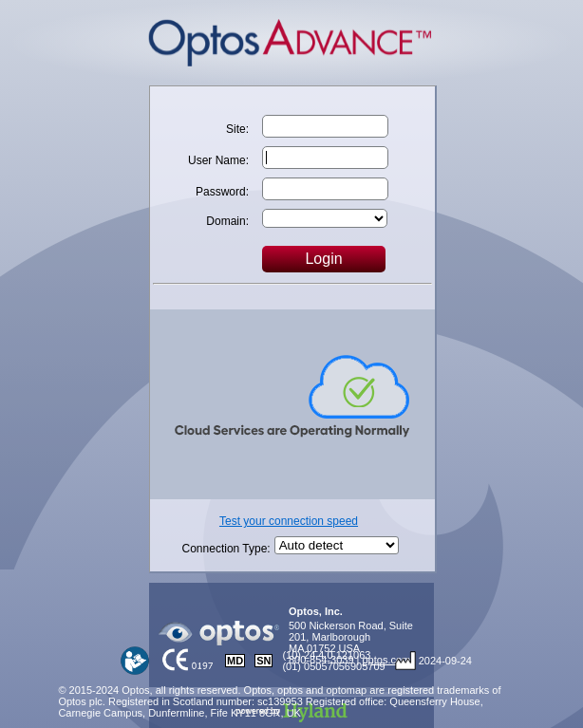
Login (323, 259)
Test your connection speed (289, 521)
